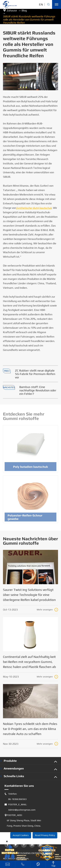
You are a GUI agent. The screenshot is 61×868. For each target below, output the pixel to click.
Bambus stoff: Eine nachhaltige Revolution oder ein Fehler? (38, 390)
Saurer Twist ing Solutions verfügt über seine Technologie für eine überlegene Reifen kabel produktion (29, 595)
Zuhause (12, 10)
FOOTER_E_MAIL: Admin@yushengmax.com (20, 807)
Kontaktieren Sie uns (19, 786)
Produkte (10, 761)
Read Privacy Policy (45, 835)
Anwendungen (14, 768)
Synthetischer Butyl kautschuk (34, 208)
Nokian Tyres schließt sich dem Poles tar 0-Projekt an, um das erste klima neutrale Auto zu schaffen (30, 729)
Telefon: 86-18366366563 (15, 797)
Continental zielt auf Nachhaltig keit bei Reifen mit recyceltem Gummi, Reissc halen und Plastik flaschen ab (29, 662)
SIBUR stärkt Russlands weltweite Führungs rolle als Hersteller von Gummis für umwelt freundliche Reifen (29, 19)
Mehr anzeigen (47, 610)
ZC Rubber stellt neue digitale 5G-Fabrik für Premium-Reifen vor (35, 374)
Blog (24, 10)
